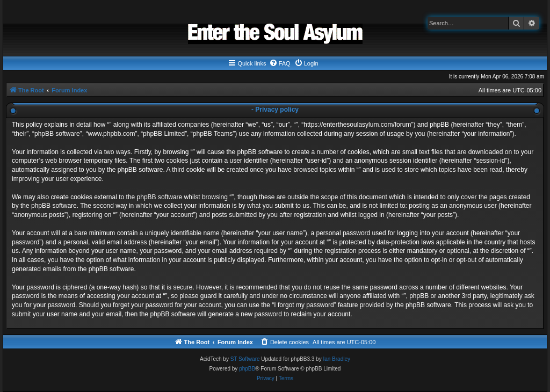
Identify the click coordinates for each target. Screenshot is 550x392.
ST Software (245, 359)
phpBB (247, 369)
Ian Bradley (336, 359)
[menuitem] (280, 63)
